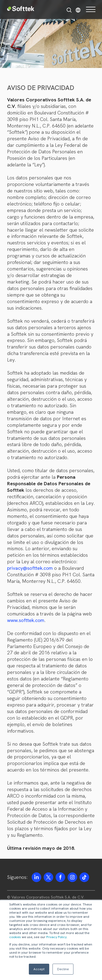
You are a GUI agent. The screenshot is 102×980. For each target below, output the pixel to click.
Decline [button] (63, 969)
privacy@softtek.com (30, 568)
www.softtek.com (26, 620)
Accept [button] (39, 969)
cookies (15, 937)
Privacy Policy (56, 937)
